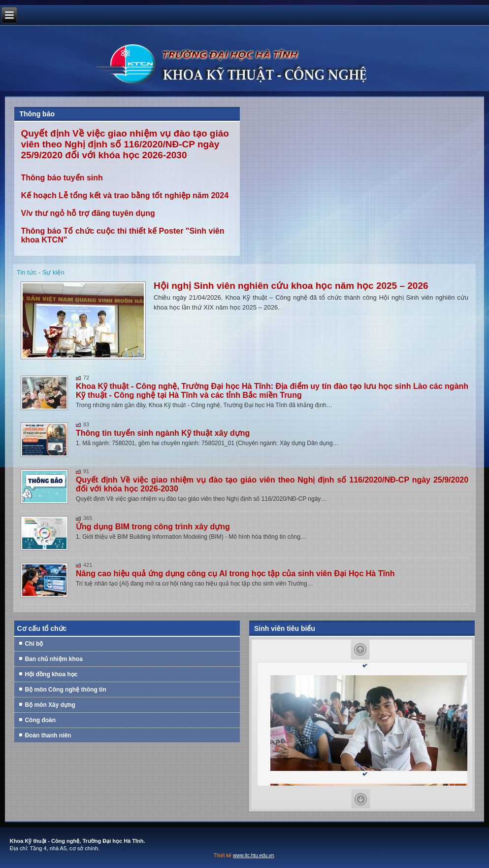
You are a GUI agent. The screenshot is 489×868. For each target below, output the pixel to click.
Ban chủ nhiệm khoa (53, 659)
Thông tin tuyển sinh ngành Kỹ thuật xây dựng (163, 433)
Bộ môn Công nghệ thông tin (65, 690)
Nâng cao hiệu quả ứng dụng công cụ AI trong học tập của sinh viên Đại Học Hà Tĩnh (235, 573)
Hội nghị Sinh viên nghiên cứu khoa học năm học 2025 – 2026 (291, 286)
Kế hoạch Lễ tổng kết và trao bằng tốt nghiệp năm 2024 (125, 195)
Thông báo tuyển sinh (62, 178)
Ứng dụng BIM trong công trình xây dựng (153, 527)
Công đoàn (40, 720)
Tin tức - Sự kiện (41, 272)
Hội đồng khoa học (51, 674)
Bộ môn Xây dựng (50, 705)
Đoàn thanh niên (48, 735)
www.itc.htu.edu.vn (253, 855)
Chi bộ (34, 644)
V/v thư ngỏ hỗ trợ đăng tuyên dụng (88, 213)
